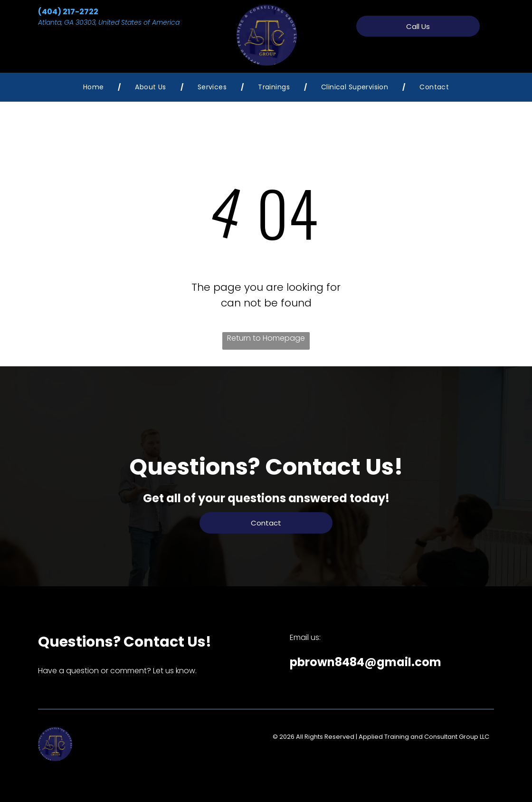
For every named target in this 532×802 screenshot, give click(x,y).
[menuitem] (95, 87)
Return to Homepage (266, 338)
